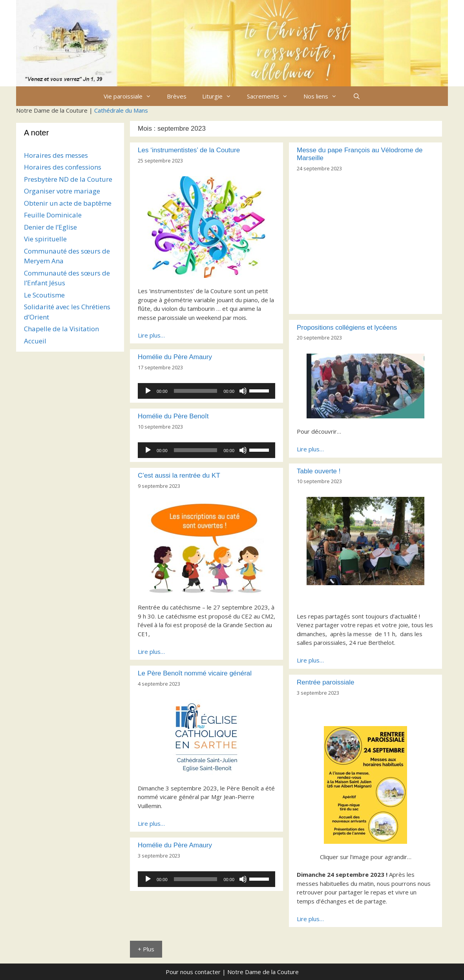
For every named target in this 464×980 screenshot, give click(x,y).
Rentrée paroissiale (325, 682)
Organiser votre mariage (62, 191)
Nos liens (324, 96)
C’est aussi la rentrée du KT (179, 475)
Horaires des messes (56, 155)
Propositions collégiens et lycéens (347, 328)
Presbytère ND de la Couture (68, 179)
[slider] (196, 391)
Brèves (177, 96)
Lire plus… (151, 335)
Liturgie (221, 96)
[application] (206, 391)
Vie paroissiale (131, 96)
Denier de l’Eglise (50, 227)
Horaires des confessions (63, 167)
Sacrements (271, 96)
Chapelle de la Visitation (61, 329)
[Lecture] (148, 391)
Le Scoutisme (44, 295)
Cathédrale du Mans (121, 110)
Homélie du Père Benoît (173, 416)
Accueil (35, 341)
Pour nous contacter (193, 972)
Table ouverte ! (319, 471)
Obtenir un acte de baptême (68, 203)
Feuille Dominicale (53, 215)
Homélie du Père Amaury (175, 357)
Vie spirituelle (45, 239)
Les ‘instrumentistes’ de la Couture (189, 150)
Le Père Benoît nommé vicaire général (195, 673)
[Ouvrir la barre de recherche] (356, 96)
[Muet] (243, 391)
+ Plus (146, 949)
